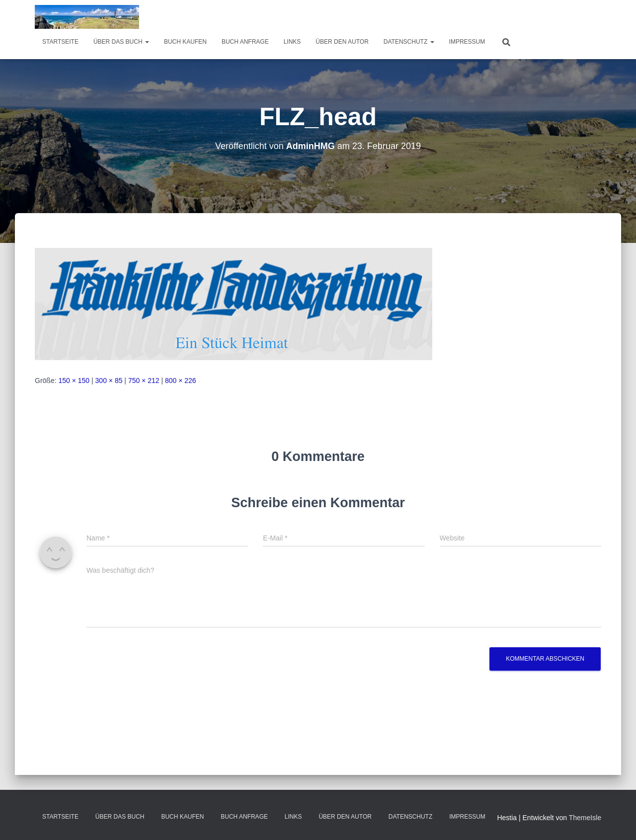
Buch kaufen (185, 42)
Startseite (60, 42)
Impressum (467, 42)
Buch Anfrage (245, 42)
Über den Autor (342, 42)
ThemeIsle (585, 818)
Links (292, 42)
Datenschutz (409, 42)
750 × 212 (144, 381)
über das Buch (121, 42)
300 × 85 (109, 381)
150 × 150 (74, 381)
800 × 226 (181, 381)
